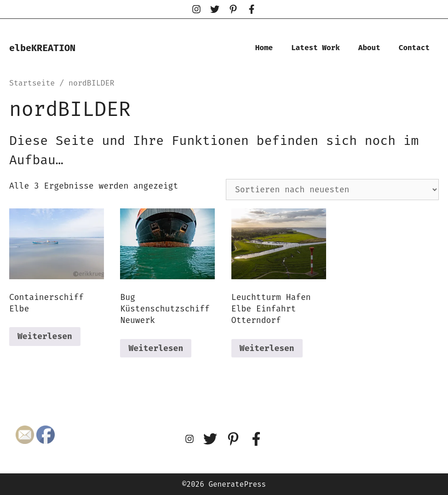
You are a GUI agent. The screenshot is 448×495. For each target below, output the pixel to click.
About (369, 48)
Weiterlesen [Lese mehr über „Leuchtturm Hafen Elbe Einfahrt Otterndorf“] (267, 348)
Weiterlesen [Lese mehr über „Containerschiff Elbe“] (45, 336)
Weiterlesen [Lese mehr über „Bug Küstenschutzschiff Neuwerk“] (156, 348)
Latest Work (316, 48)
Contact (414, 48)
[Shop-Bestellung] (332, 190)
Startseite (32, 83)
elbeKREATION (42, 48)
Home (264, 48)
